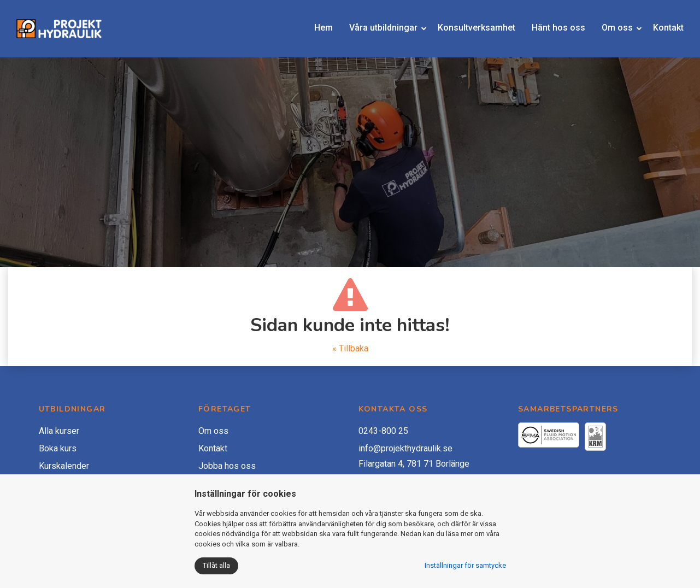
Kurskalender (64, 466)
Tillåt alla (216, 565)
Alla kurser (59, 431)
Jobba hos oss (227, 466)
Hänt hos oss (550, 23)
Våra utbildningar (375, 23)
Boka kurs (58, 448)
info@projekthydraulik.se (405, 448)
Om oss (609, 23)
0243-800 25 (383, 431)
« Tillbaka (350, 348)
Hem (315, 23)
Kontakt (660, 23)
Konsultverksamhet (468, 23)
